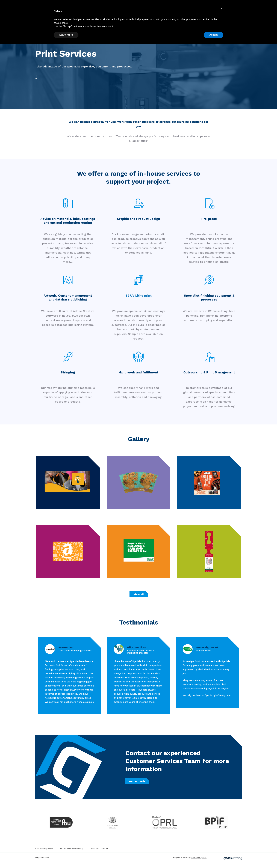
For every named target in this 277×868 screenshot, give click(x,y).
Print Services (97, 14)
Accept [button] (213, 858)
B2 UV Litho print (138, 296)
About (160, 14)
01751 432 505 (43, 4)
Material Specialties (123, 14)
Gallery (146, 14)
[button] (222, 832)
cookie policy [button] (61, 846)
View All (139, 594)
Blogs (173, 14)
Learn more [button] (66, 858)
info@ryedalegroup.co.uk (73, 4)
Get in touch (230, 14)
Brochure (188, 14)
